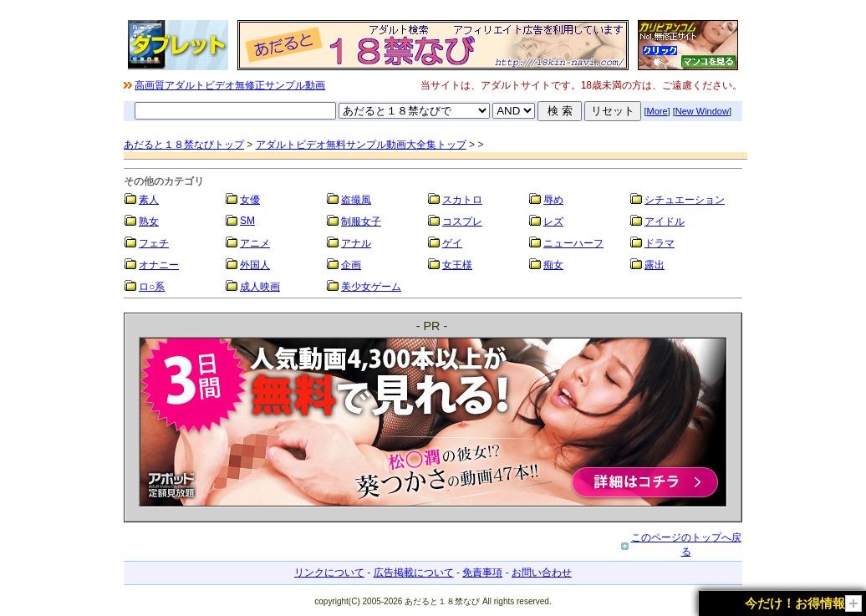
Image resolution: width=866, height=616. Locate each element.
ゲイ (452, 243)
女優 (250, 200)
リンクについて (329, 573)
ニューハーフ (573, 243)
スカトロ (462, 200)
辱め (553, 200)
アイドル (665, 221)
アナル (356, 243)
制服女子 (361, 221)
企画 (351, 265)
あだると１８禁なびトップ (184, 145)
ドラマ (660, 243)
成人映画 (260, 287)
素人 (149, 200)
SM (247, 221)
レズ (553, 221)
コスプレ (462, 221)
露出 (655, 265)
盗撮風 (356, 200)
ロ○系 (152, 287)
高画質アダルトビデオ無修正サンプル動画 (230, 85)
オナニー (159, 265)
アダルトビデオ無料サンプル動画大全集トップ (361, 145)
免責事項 (482, 573)
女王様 (457, 265)
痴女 (553, 265)
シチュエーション (685, 200)
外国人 (255, 265)
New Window (702, 111)
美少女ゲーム (371, 287)
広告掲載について (414, 573)
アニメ (255, 243)
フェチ (154, 243)
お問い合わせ (542, 573)
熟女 (149, 221)
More (657, 111)
